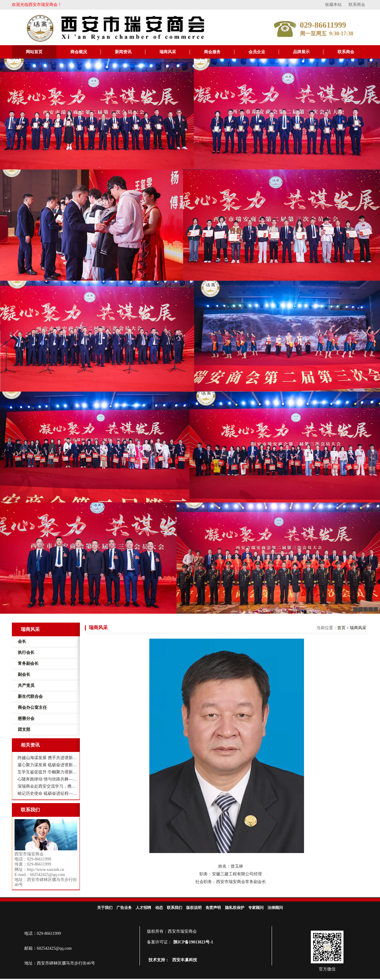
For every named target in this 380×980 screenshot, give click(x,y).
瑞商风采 (168, 52)
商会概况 (79, 52)
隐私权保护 (235, 908)
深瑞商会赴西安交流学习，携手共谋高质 (47, 786)
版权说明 (194, 908)
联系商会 (357, 5)
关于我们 (105, 908)
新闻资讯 (123, 52)
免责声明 (213, 908)
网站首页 (34, 52)
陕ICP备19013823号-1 (193, 942)
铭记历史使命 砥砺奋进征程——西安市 (47, 793)
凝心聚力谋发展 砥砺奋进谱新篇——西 (47, 765)
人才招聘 (143, 908)
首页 (341, 628)
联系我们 (175, 908)
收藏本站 (333, 5)
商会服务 (212, 52)
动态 (159, 908)
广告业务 (124, 908)
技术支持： (159, 960)
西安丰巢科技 (185, 960)
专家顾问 (256, 908)
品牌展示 (301, 52)
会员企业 (257, 52)
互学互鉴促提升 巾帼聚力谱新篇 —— (47, 772)
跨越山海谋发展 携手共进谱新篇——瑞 (47, 758)
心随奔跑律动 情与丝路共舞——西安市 (47, 779)
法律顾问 (275, 908)
